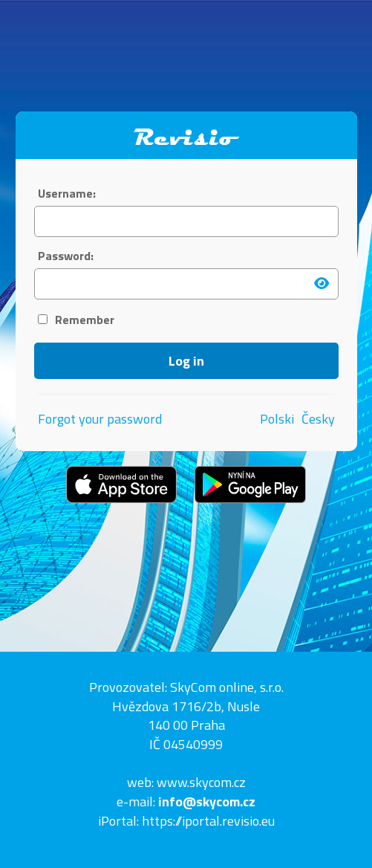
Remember (76, 320)
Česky (318, 419)
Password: (66, 256)
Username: (67, 194)
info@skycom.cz (207, 801)
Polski (277, 419)
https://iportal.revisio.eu (208, 821)
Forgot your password (100, 419)
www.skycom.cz (201, 782)
